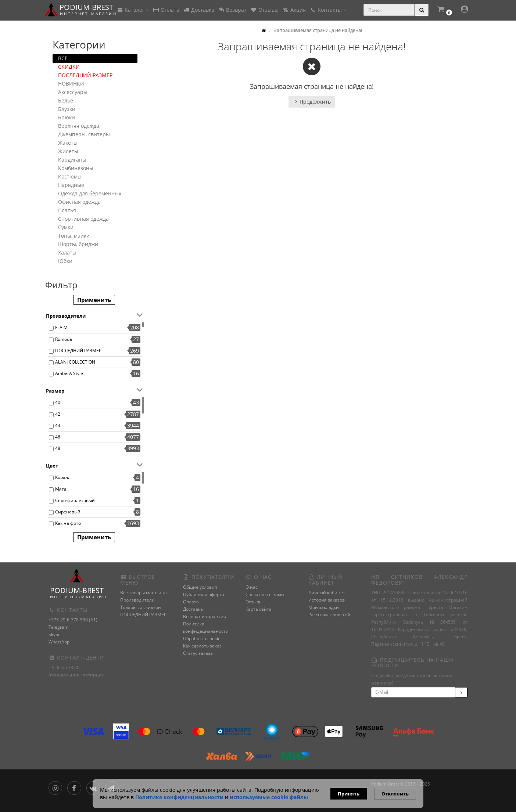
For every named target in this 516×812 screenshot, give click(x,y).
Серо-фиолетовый (75, 500)
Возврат (232, 10)
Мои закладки (324, 607)
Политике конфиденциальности (179, 797)
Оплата (166, 10)
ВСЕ (63, 58)
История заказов (327, 600)
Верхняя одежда (79, 126)
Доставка (199, 10)
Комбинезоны (76, 168)
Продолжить (312, 102)
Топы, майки (74, 236)
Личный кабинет (327, 593)
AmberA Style (69, 373)
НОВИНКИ (71, 84)
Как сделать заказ (202, 646)
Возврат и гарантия (205, 616)
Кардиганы (72, 160)
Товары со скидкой (141, 607)
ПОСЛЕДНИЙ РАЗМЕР (85, 75)
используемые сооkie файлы (269, 797)
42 (58, 414)
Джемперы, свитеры (84, 134)
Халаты (67, 252)
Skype (55, 634)
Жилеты (68, 151)
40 (58, 402)
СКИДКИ (69, 67)
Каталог (133, 10)
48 (58, 448)
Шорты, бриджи (78, 244)
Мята (61, 489)
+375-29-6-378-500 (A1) (73, 620)
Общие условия (200, 587)
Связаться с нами (265, 594)
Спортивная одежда (83, 219)
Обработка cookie (202, 638)
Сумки (66, 227)
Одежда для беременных (90, 193)
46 (58, 437)
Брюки (67, 117)
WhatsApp (59, 642)
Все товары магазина (144, 593)
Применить (94, 300)
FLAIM (61, 327)
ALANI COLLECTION (75, 362)
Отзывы (264, 10)
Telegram (58, 627)
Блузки (67, 109)
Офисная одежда (79, 202)
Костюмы (70, 176)
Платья (67, 210)
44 (58, 425)
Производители (137, 600)
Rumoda (64, 339)
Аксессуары (73, 92)
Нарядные (71, 185)
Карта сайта (259, 609)
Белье (66, 100)
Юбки (65, 261)
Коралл (63, 477)
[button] (444, 10)
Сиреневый (68, 512)
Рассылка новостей (329, 615)
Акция (294, 10)
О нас (252, 587)
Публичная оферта (204, 594)
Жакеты (68, 143)
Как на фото (68, 523)
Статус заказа (198, 653)
